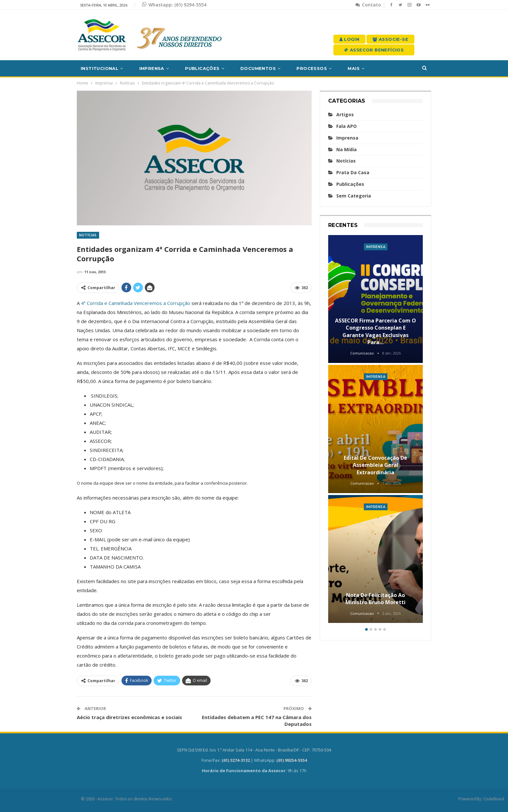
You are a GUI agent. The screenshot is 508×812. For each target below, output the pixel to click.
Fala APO (346, 126)
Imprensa (152, 68)
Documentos (258, 68)
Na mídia (346, 149)
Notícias (88, 235)
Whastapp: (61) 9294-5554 (174, 5)
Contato (368, 5)
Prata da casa (353, 172)
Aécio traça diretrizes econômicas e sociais (129, 717)
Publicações (202, 68)
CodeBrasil (494, 799)
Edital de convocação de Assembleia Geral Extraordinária (375, 465)
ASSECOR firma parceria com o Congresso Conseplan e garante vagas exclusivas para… (375, 331)
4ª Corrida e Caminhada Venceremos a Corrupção (136, 303)
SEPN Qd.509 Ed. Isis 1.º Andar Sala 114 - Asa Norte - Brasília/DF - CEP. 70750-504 (254, 750)
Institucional (99, 68)
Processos (312, 68)
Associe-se (390, 39)
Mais (354, 68)
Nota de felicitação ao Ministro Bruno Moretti (375, 599)
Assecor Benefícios (374, 50)
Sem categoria (354, 196)
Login (349, 39)
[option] (376, 430)
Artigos (345, 114)
